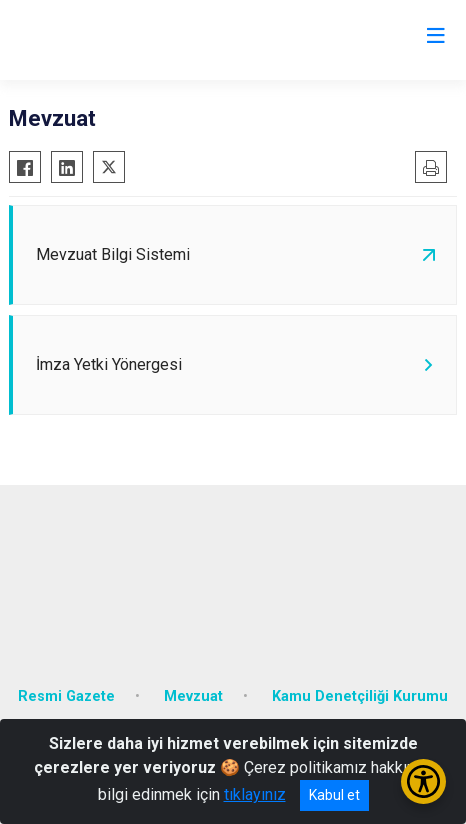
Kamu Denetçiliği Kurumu (360, 696)
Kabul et (334, 795)
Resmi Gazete (66, 696)
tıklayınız (255, 794)
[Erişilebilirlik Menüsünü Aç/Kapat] (423, 781)
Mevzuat (193, 696)
